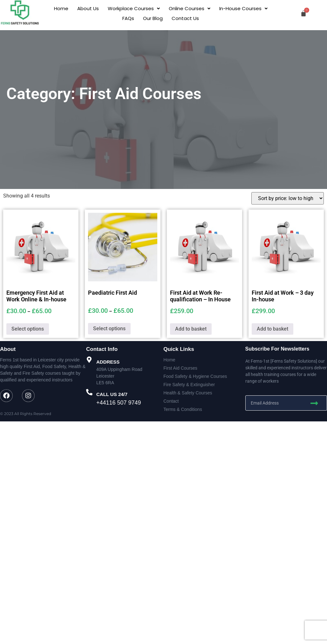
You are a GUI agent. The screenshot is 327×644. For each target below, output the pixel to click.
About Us (88, 8)
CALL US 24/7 (112, 394)
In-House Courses (243, 8)
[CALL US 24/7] (89, 392)
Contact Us (185, 18)
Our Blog (153, 18)
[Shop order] (288, 198)
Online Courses (190, 8)
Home (61, 8)
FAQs (128, 18)
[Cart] (303, 13)
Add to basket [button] (191, 329)
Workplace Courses (134, 8)
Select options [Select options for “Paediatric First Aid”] (109, 329)
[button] (134, 8)
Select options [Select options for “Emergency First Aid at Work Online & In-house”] (28, 329)
